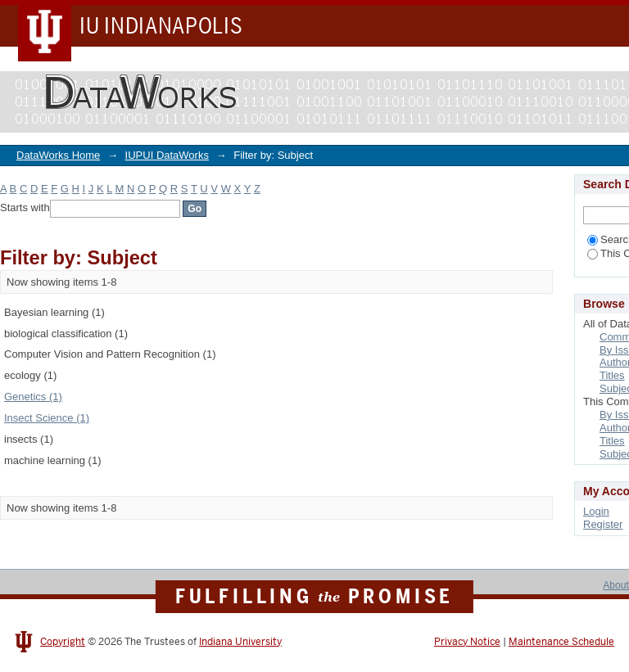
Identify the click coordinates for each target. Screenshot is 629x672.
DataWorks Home (58, 155)
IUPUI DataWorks (167, 155)
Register (603, 524)
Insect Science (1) (47, 418)
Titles (612, 375)
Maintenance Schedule (561, 642)
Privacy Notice (467, 642)
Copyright (63, 642)
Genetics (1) (33, 397)
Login (596, 511)
